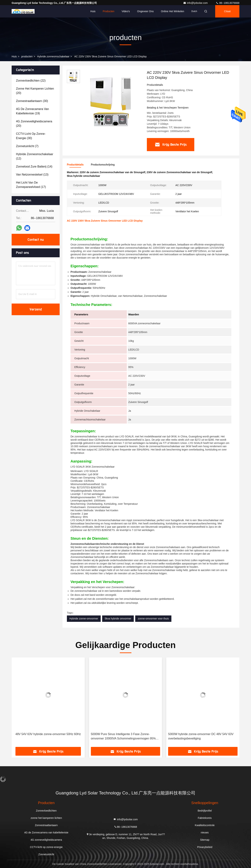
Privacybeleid (205, 847)
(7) (27, 146)
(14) (34, 167)
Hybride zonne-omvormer (84, 619)
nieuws (205, 832)
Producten (109, 11)
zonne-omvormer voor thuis (153, 619)
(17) (31, 185)
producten (27, 56)
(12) (35, 156)
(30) (32, 101)
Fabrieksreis (205, 818)
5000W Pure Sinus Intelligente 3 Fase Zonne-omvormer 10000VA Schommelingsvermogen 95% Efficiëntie (123, 737)
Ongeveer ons (145, 11)
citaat (227, 11)
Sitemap (205, 840)
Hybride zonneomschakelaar (53, 56)
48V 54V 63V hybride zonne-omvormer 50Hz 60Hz (48, 734)
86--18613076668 (228, 3)
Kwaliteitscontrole (205, 825)
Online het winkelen (172, 11)
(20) (35, 91)
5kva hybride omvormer (118, 619)
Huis (93, 11)
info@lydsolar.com (196, 3)
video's (126, 11)
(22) (31, 81)
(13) (32, 175)
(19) (32, 111)
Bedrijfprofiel (205, 811)
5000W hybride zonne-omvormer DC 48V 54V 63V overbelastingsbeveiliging (201, 736)
